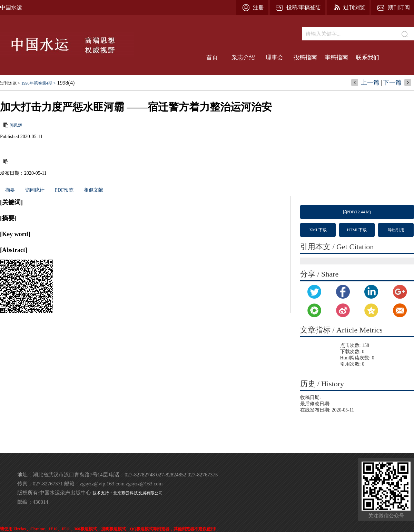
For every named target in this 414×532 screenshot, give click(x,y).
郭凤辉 (16, 125)
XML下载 (318, 230)
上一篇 (370, 83)
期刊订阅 (399, 7)
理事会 (274, 57)
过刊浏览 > (10, 83)
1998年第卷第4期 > (39, 83)
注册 (258, 7)
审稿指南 (336, 57)
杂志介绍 (243, 57)
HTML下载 (357, 230)
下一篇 (392, 83)
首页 (212, 57)
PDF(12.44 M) (357, 212)
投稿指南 (305, 57)
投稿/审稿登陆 (304, 7)
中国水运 (11, 7)
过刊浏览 (354, 7)
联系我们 (367, 57)
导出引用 (396, 230)
